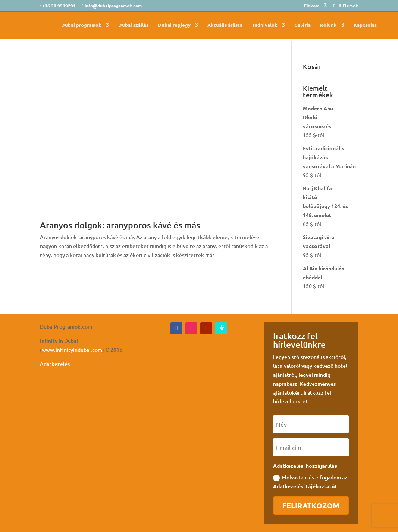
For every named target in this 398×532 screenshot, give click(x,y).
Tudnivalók (265, 25)
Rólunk (328, 25)
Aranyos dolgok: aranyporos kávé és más (120, 225)
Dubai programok (81, 25)
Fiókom (312, 6)
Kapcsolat (365, 25)
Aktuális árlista (225, 25)
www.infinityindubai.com (72, 350)
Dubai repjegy (174, 25)
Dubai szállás (133, 25)
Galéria (303, 25)
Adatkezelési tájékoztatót (305, 486)
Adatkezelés (55, 364)
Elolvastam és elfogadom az (310, 482)
